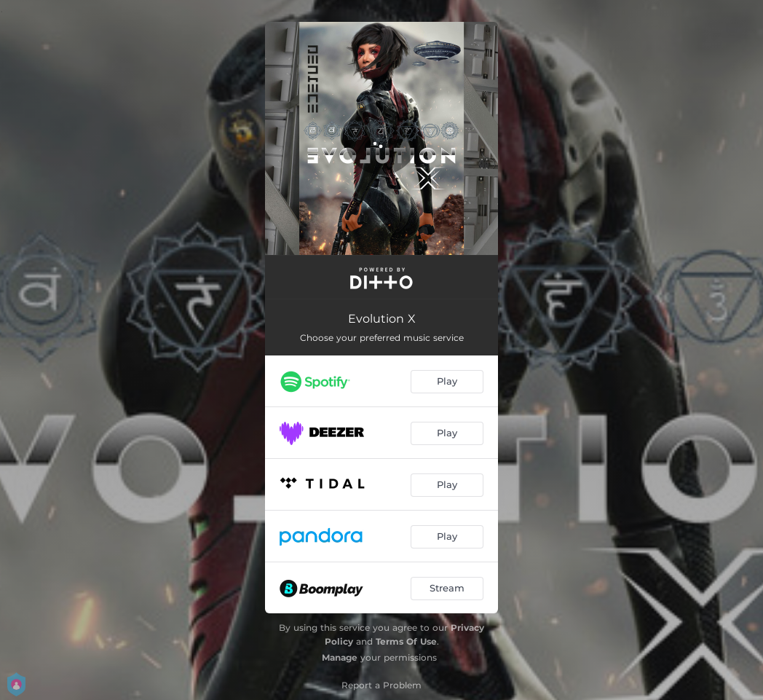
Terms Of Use (406, 641)
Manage (340, 657)
